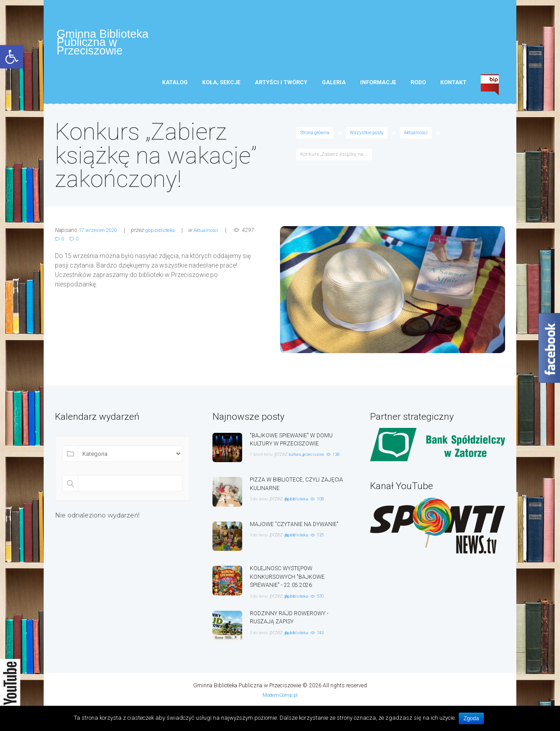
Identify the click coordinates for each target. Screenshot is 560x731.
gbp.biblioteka (168, 234)
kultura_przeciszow (322, 458)
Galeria (334, 86)
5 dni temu (263, 645)
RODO (418, 86)
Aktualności (420, 137)
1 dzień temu (266, 458)
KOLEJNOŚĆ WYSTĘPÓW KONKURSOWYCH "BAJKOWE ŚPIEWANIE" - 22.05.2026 (292, 581)
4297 (69, 242)
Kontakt (453, 86)
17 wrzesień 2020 (101, 234)
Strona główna (316, 137)
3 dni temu (263, 503)
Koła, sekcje (221, 86)
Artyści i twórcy (281, 86)
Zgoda (473, 718)
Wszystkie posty (369, 137)
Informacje (378, 86)
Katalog (175, 86)
